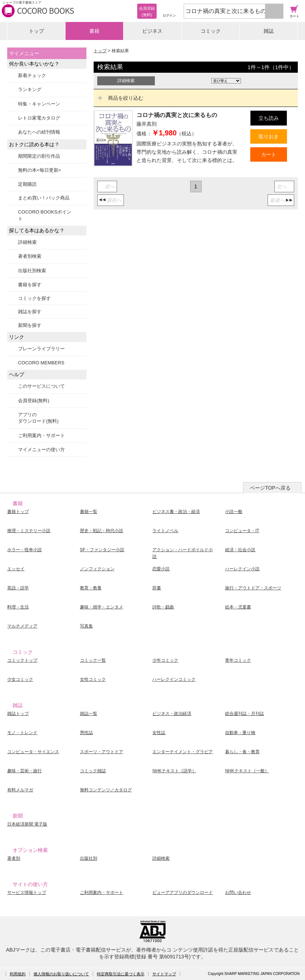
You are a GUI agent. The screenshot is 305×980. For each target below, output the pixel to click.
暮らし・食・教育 (242, 752)
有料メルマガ (20, 790)
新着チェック (32, 75)
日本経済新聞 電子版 (27, 824)
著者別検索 (30, 256)
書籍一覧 (89, 512)
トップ (36, 31)
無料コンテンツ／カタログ (106, 790)
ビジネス (152, 31)
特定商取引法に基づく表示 (121, 974)
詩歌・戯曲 (163, 607)
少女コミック (20, 679)
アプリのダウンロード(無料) (38, 418)
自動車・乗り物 (240, 733)
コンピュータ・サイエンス (33, 752)
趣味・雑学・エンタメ (102, 607)
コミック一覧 (93, 660)
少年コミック (165, 660)
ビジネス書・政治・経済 (176, 512)
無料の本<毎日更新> (39, 170)
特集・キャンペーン (39, 104)
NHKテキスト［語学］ (174, 771)
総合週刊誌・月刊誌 (245, 714)
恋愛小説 (161, 569)
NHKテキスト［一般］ (247, 771)
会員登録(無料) (34, 401)
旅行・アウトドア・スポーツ (253, 588)
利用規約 (18, 974)
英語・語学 (18, 588)
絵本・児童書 (238, 607)
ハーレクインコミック (174, 679)
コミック (211, 31)
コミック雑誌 (93, 771)
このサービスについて (41, 386)
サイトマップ (164, 974)
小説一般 (234, 512)
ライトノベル (165, 531)
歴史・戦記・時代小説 (102, 531)
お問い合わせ (238, 893)
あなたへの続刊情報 (39, 132)
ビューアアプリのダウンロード (183, 893)
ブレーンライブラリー (41, 349)
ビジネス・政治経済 (172, 714)
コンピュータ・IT (242, 531)
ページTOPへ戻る (270, 488)
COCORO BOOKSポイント (45, 215)
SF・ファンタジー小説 (102, 550)
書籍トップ (18, 512)
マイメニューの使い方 (41, 449)
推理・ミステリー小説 (29, 531)
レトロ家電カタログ (39, 118)
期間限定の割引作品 (39, 156)
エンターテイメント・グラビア (183, 752)
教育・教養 (91, 588)
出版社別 (89, 858)
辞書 (157, 588)
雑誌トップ (18, 714)
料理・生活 (18, 607)
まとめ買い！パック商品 (44, 198)
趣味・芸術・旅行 (24, 771)
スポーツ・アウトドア (102, 752)
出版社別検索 (32, 271)
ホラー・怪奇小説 (24, 550)
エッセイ (16, 569)
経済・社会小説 (240, 550)
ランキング (30, 89)
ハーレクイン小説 (242, 569)
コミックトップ (22, 660)
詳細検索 (27, 242)
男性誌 (86, 733)
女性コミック (93, 679)
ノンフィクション (97, 569)
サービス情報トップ (27, 893)
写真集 (86, 626)
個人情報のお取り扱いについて (61, 974)
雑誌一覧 (89, 714)
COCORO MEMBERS (41, 363)
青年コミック (238, 660)
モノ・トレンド (22, 733)
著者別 (14, 858)
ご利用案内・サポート (41, 435)
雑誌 (269, 31)
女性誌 (159, 733)
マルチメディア (22, 626)
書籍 (94, 31)
